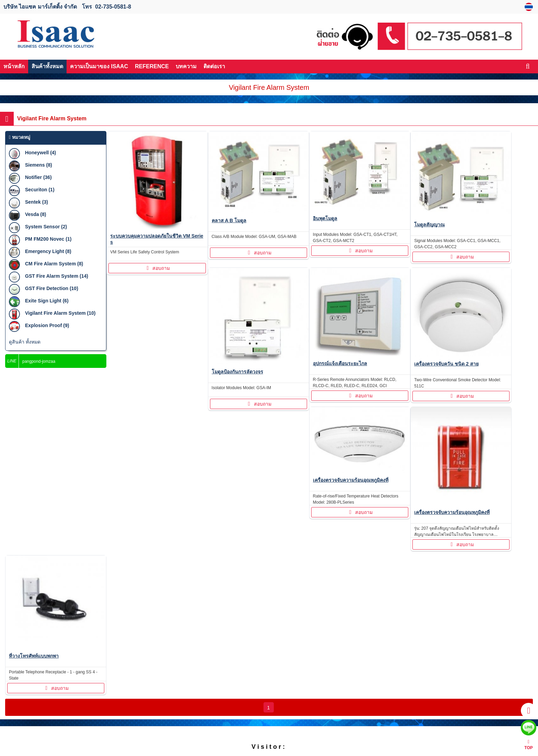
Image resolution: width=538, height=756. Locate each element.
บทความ (186, 66)
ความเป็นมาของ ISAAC (99, 66)
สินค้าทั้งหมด (47, 66)
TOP (528, 745)
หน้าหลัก (14, 66)
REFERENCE (152, 66)
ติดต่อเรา (214, 66)
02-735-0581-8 (113, 7)
